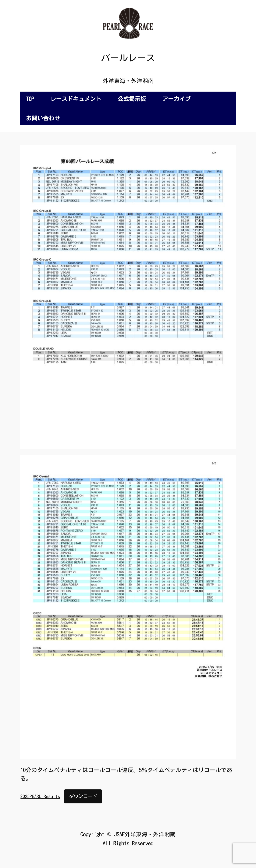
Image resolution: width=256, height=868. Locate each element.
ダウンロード (83, 796)
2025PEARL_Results (40, 796)
